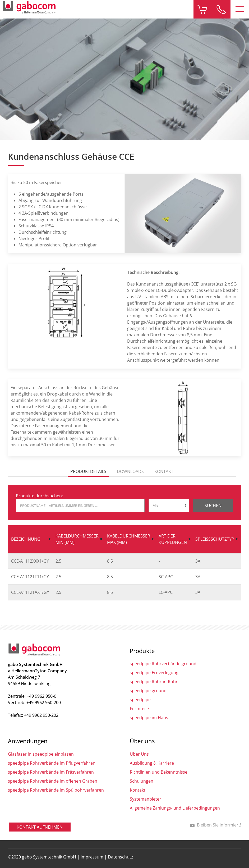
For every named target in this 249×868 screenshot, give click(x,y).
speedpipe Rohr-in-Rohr (154, 682)
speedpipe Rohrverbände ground (163, 664)
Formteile (139, 709)
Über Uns (139, 754)
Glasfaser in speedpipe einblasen (41, 754)
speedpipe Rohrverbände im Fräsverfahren (51, 772)
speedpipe (140, 700)
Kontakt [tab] (164, 471)
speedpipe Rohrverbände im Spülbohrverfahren (56, 790)
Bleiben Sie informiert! (215, 825)
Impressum (92, 857)
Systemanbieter (146, 799)
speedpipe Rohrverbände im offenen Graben (53, 781)
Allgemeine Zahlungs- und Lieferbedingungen (175, 808)
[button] (240, 9)
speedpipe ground (148, 691)
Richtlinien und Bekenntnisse (159, 772)
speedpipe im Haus (149, 718)
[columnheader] (30, 539)
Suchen (213, 506)
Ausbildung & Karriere (152, 763)
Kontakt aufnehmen (40, 827)
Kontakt (138, 790)
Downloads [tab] (130, 471)
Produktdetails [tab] (88, 471)
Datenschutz (121, 857)
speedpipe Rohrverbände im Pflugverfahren (52, 763)
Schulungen (142, 781)
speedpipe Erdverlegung (154, 673)
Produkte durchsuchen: (39, 496)
